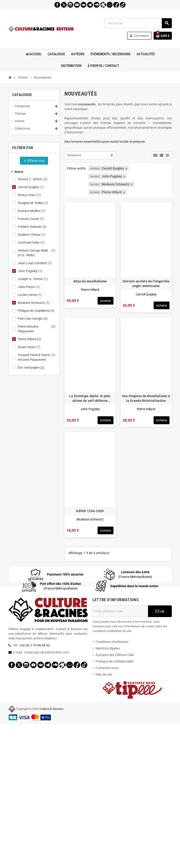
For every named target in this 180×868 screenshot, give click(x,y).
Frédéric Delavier (32, 227)
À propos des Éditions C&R (115, 655)
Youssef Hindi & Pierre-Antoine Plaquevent (37, 357)
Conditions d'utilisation (112, 642)
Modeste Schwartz (34, 303)
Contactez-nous (107, 668)
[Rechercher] (138, 23)
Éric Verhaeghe (31, 368)
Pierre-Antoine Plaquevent (37, 329)
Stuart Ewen (29, 347)
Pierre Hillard (30, 339)
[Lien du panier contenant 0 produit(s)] (163, 36)
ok (160, 611)
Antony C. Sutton (33, 179)
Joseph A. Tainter (33, 279)
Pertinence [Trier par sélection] (74, 155)
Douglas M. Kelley (33, 203)
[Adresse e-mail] (120, 611)
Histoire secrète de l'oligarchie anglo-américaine (146, 284)
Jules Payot (29, 287)
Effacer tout (34, 161)
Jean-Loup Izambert (35, 263)
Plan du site (104, 674)
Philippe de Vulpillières (36, 311)
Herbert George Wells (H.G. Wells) (37, 253)
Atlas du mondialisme (90, 281)
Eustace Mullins (32, 211)
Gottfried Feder (32, 243)
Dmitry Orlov (30, 195)
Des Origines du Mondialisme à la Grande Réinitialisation (146, 398)
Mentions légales (108, 648)
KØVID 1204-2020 (90, 511)
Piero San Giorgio (33, 319)
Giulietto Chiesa (32, 235)
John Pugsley (30, 271)
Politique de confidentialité (115, 661)
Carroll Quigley (31, 187)
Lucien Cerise (30, 295)
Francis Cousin (31, 219)
